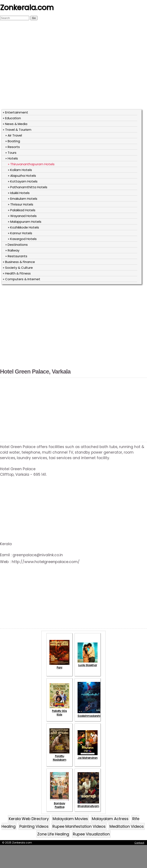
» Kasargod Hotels (22, 239)
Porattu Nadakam (59, 756)
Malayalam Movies (70, 819)
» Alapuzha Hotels (22, 176)
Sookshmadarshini (90, 714)
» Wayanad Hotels (22, 216)
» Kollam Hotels (20, 170)
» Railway (12, 250)
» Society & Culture (18, 268)
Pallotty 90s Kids (59, 711)
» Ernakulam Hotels (23, 199)
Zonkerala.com (27, 7)
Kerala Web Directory (29, 819)
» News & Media (15, 124)
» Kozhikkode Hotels (23, 227)
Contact (139, 843)
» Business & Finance (19, 262)
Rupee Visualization (91, 834)
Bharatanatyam (88, 804)
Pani (59, 666)
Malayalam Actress (110, 819)
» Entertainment (15, 112)
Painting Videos (34, 826)
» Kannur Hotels (20, 233)
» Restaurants (16, 256)
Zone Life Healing (53, 834)
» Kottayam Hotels (23, 181)
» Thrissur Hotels (21, 204)
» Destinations (17, 245)
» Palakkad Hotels (22, 210)
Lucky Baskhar (88, 663)
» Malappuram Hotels (25, 222)
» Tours (11, 153)
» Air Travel (14, 135)
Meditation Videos (127, 826)
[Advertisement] (40, 67)
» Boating (13, 141)
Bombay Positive (59, 803)
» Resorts (13, 147)
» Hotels (12, 158)
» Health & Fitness (17, 273)
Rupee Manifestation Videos (79, 826)
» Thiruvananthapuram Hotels (31, 164)
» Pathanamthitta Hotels (28, 187)
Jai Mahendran (88, 756)
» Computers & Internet (22, 279)
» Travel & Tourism (17, 130)
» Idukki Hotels (19, 193)
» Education (12, 118)
